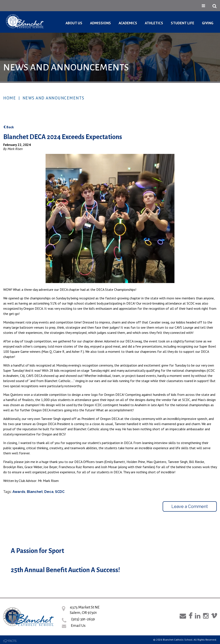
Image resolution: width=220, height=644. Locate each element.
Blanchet (35, 492)
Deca (49, 492)
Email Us (78, 625)
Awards (19, 492)
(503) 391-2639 (83, 619)
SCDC (60, 492)
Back (8, 127)
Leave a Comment (190, 506)
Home (10, 98)
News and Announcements (53, 98)
